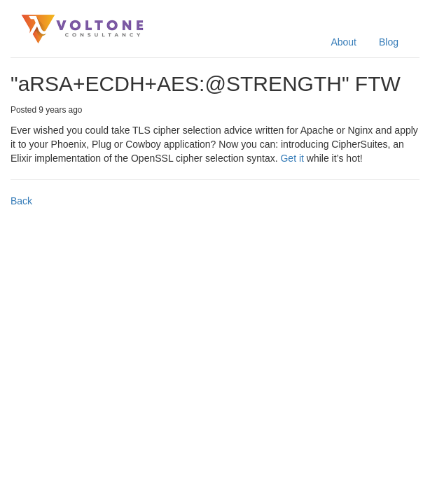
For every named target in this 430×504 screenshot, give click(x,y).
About (344, 42)
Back (21, 201)
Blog (389, 42)
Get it (292, 158)
